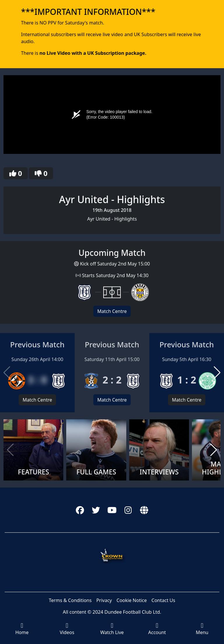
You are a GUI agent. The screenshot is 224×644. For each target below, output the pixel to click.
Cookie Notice (132, 600)
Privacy (104, 600)
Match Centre (112, 311)
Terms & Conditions (70, 600)
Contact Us (163, 600)
